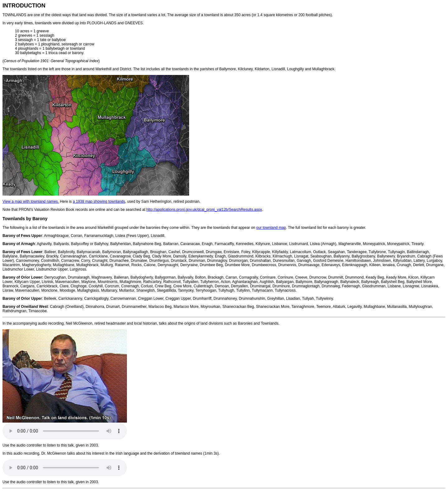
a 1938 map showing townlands (99, 201)
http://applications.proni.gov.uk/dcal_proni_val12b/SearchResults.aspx (204, 210)
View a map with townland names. (31, 201)
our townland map (271, 228)
